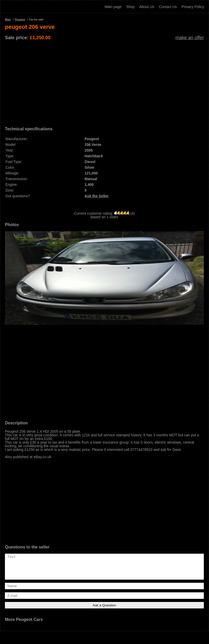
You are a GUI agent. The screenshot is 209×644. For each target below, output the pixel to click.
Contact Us (168, 7)
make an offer (190, 38)
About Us (147, 7)
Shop (130, 7)
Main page (113, 7)
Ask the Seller (97, 196)
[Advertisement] (104, 82)
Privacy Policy (193, 7)
